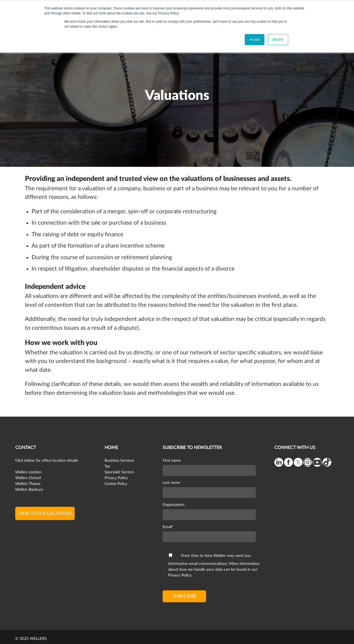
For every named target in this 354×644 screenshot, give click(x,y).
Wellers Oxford (28, 478)
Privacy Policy (116, 478)
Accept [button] (255, 40)
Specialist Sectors (119, 472)
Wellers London (28, 472)
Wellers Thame (28, 484)
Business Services (119, 461)
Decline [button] (278, 40)
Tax (107, 466)
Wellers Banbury (29, 490)
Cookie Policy (116, 484)
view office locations (45, 513)
